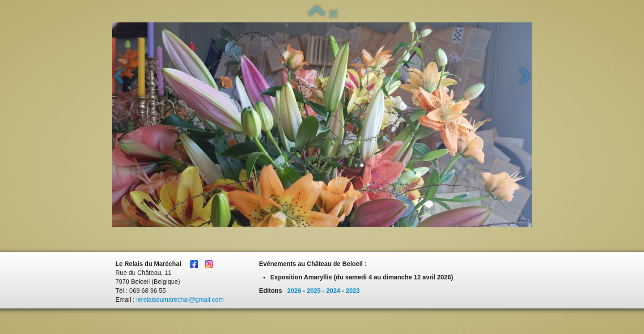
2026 (294, 291)
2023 (353, 291)
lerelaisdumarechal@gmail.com (180, 300)
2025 (314, 291)
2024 (333, 291)
